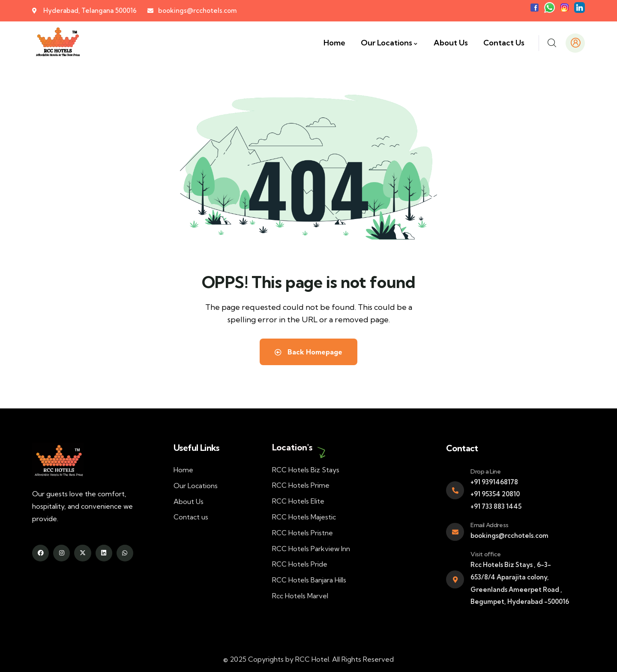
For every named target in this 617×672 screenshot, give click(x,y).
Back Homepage (308, 352)
